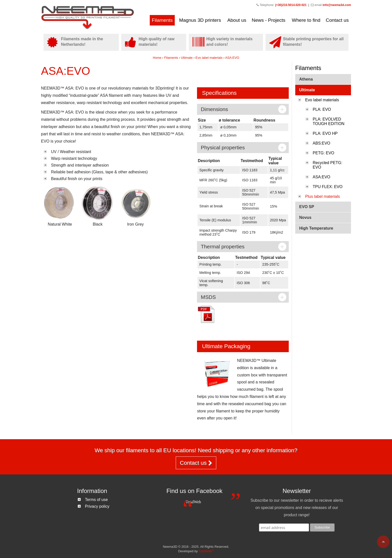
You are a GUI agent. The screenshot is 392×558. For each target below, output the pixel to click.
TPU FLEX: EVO (328, 187)
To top (383, 542)
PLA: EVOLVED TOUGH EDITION (329, 121)
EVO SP (307, 207)
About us (237, 20)
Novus (305, 217)
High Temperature (316, 228)
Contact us (337, 20)
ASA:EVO (232, 58)
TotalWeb (193, 502)
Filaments (162, 20)
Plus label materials (323, 196)
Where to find (306, 20)
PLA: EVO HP (325, 133)
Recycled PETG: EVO (327, 165)
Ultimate (187, 58)
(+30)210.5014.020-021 (291, 5)
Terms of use (96, 500)
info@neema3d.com (337, 5)
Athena (306, 79)
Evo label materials (209, 58)
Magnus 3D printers (200, 20)
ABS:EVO (321, 143)
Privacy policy (97, 506)
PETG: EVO (323, 153)
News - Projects (268, 20)
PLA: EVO (322, 109)
